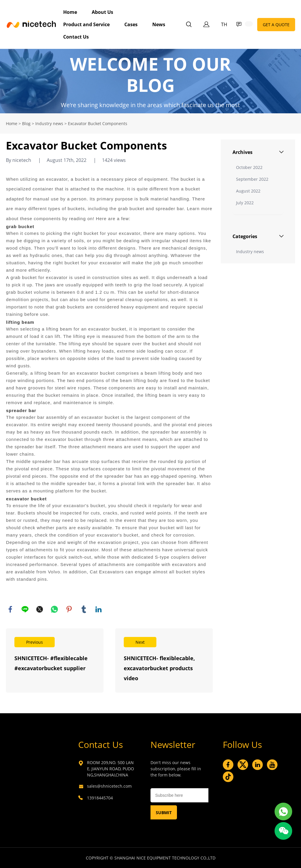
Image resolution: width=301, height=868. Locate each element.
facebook (10, 609)
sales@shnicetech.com (109, 786)
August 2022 (248, 191)
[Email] (179, 795)
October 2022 (249, 167)
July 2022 (245, 203)
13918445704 (100, 798)
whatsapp (54, 609)
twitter (40, 609)
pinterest (69, 609)
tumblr (84, 609)
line (25, 609)
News (159, 24)
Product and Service (86, 24)
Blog (26, 123)
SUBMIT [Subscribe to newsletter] (164, 813)
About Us (102, 12)
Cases (131, 24)
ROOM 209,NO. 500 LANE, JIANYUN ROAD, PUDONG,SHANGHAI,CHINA (111, 769)
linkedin (98, 609)
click (150, 81)
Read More (55, 660)
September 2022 (252, 179)
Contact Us (76, 37)
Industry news (49, 123)
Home (70, 12)
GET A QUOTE (276, 25)
